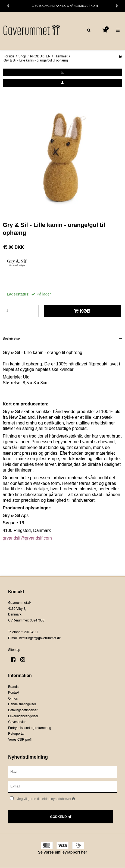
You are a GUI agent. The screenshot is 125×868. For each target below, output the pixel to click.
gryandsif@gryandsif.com (27, 538)
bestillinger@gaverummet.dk (40, 638)
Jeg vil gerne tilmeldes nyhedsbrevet (56, 798)
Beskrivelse (11, 338)
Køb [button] (81, 311)
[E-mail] (62, 786)
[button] (62, 72)
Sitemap (14, 650)
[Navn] (62, 772)
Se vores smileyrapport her (63, 852)
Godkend (58, 817)
